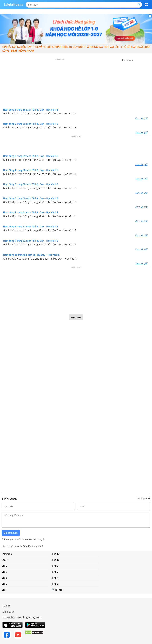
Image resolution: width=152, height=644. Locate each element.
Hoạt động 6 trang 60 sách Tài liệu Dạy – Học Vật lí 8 (31, 198)
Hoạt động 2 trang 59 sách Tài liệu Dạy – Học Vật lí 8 (31, 124)
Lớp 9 (5, 566)
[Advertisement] (76, 84)
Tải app (57, 590)
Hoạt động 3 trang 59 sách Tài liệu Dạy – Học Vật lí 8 (31, 156)
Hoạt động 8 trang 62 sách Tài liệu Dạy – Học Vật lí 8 (31, 227)
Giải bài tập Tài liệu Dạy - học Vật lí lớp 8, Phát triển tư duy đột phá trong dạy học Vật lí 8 (60, 47)
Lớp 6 (55, 572)
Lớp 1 (5, 590)
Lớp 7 (5, 572)
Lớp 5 (5, 578)
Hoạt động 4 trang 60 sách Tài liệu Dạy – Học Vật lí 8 (31, 170)
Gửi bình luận (11, 533)
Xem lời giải (141, 118)
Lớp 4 (55, 578)
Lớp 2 (55, 584)
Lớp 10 (56, 560)
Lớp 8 (55, 566)
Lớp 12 (56, 554)
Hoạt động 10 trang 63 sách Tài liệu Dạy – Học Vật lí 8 (31, 255)
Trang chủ (7, 554)
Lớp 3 (5, 584)
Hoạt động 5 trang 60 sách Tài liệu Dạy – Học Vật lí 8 (31, 184)
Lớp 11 (5, 560)
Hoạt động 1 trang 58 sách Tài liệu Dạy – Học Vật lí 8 (31, 110)
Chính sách (8, 612)
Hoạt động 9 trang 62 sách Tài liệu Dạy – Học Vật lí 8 (31, 241)
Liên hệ (6, 606)
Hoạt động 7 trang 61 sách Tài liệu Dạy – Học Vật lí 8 (31, 212)
